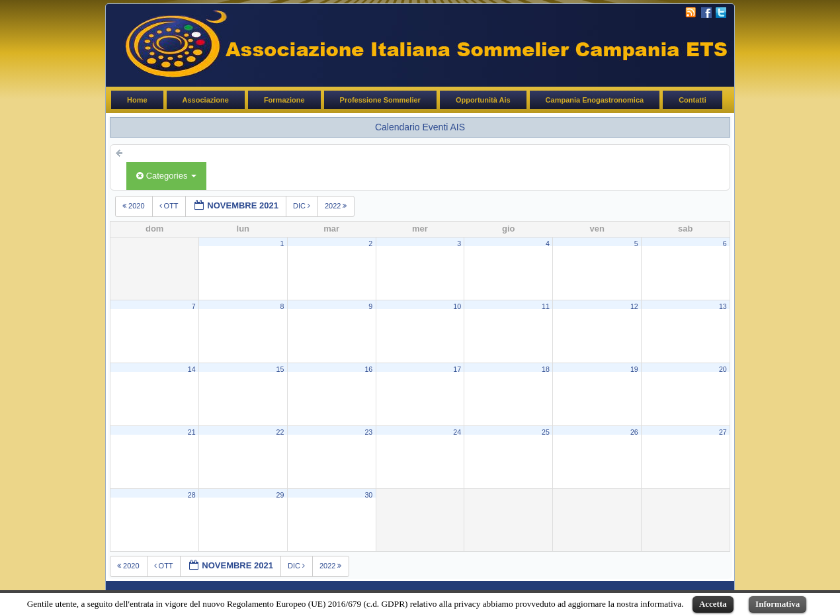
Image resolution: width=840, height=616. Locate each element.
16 (368, 369)
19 (634, 369)
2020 (135, 206)
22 (280, 432)
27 (723, 432)
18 (546, 369)
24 (457, 432)
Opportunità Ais (483, 100)
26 (634, 432)
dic (303, 206)
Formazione (284, 100)
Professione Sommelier (380, 100)
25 (546, 432)
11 (546, 306)
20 (723, 369)
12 (634, 306)
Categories (166, 176)
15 (280, 369)
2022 (337, 206)
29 (280, 495)
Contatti (693, 100)
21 (192, 432)
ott (170, 206)
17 (457, 369)
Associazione (206, 100)
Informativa (777, 604)
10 (457, 306)
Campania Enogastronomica (595, 100)
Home (137, 100)
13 (723, 306)
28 (192, 495)
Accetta (713, 604)
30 (368, 495)
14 (192, 369)
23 (368, 432)
